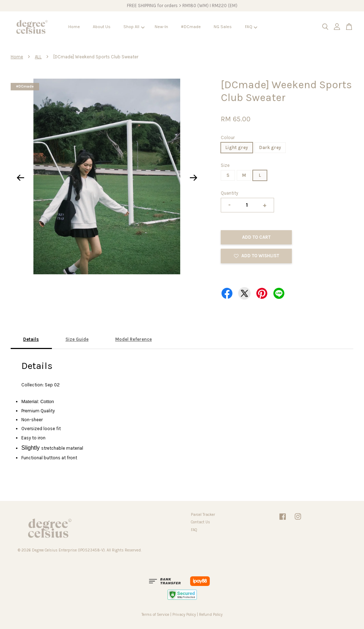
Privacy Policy (184, 615)
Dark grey (270, 147)
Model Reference (133, 339)
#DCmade (191, 27)
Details (31, 339)
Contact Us (200, 522)
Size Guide (77, 339)
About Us (102, 27)
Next (193, 178)
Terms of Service (155, 615)
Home (74, 27)
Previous (20, 178)
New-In (161, 27)
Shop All (134, 27)
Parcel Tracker (203, 515)
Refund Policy (211, 615)
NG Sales (223, 27)
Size (225, 165)
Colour (228, 138)
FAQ (251, 27)
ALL (38, 57)
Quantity (229, 193)
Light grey (237, 147)
